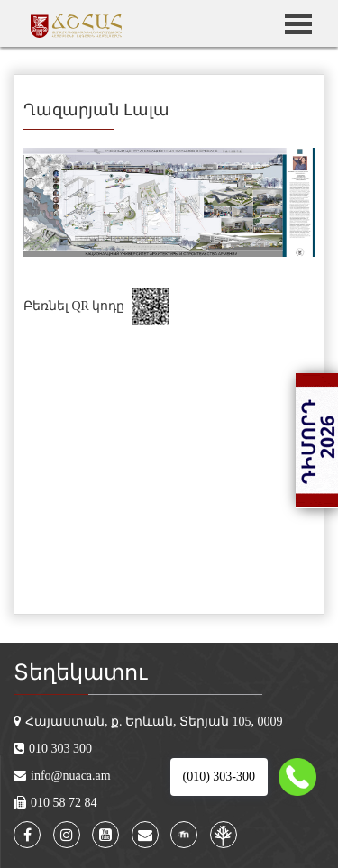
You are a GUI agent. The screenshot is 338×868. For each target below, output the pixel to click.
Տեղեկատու (80, 672)
